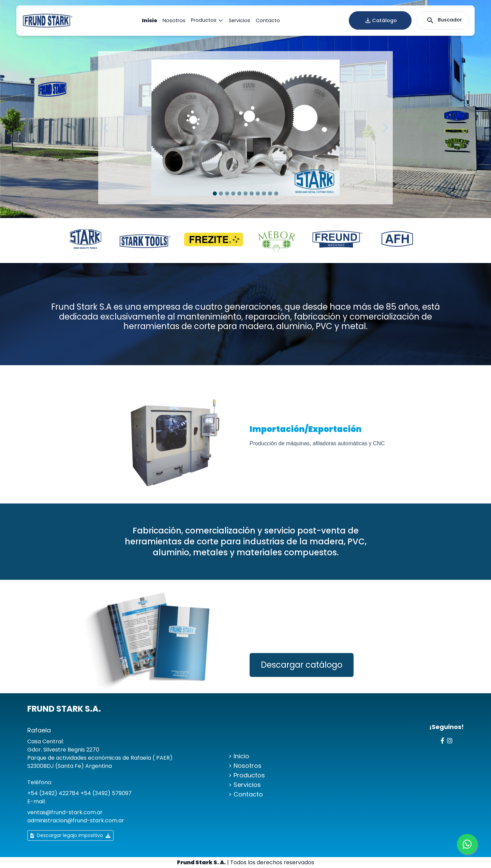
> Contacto (246, 794)
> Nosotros (245, 766)
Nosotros (174, 20)
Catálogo (380, 20)
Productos (207, 20)
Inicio (150, 20)
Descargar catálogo (302, 665)
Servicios (240, 20)
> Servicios (245, 785)
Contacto (268, 20)
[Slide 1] (215, 193)
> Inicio (239, 756)
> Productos (247, 775)
